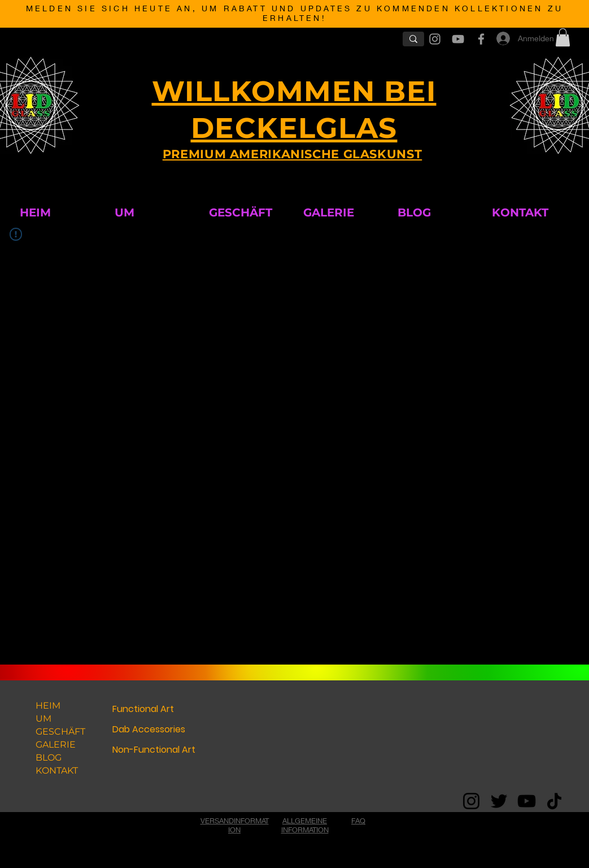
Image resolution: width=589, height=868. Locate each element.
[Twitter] (499, 801)
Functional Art (143, 709)
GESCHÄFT (60, 732)
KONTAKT (57, 771)
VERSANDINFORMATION (235, 825)
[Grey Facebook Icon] (481, 39)
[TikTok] (554, 801)
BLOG (49, 758)
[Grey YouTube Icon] (458, 39)
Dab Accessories (149, 729)
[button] (563, 37)
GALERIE (56, 745)
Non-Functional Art (154, 750)
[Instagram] (471, 801)
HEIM (48, 706)
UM (43, 719)
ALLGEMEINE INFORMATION (305, 825)
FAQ (358, 821)
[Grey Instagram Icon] (435, 39)
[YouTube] (527, 801)
